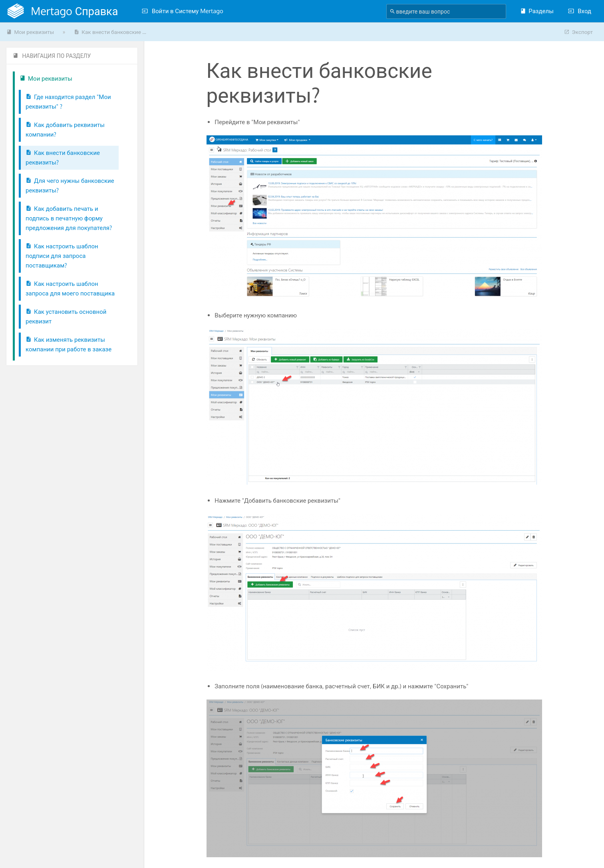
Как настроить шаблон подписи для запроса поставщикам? (62, 256)
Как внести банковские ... (110, 32)
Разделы (537, 11)
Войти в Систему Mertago (183, 11)
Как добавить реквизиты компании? (65, 130)
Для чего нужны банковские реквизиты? (70, 185)
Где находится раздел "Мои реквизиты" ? (68, 102)
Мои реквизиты (30, 32)
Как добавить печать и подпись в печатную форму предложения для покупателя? (69, 218)
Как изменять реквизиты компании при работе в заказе (69, 344)
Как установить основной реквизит (66, 316)
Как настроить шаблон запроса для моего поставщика (70, 288)
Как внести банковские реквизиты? (63, 158)
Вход (580, 11)
